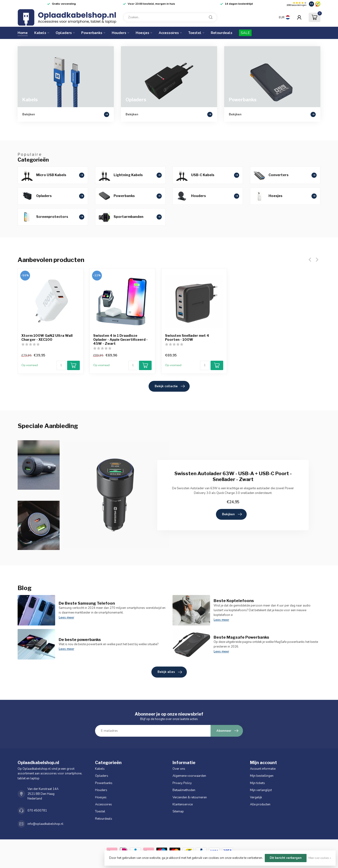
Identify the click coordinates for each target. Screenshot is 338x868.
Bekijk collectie (170, 386)
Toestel (195, 33)
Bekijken (232, 514)
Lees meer (66, 618)
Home (23, 33)
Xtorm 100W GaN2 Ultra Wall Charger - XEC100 (47, 338)
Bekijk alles (170, 672)
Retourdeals (222, 33)
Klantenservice (183, 804)
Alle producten (260, 804)
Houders (119, 33)
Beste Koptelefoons (234, 601)
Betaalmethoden (184, 790)
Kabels (40, 33)
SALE (245, 33)
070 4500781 (37, 811)
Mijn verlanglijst (261, 790)
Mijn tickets (257, 783)
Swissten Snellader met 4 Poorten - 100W (187, 338)
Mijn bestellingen (262, 776)
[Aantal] (61, 365)
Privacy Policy (182, 783)
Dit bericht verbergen (286, 858)
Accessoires (169, 33)
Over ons (179, 769)
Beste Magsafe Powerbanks (241, 637)
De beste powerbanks (80, 640)
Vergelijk (256, 797)
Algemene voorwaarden (189, 776)
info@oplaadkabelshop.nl (45, 824)
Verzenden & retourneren (190, 797)
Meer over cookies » (320, 858)
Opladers (64, 33)
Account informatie (263, 769)
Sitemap (178, 811)
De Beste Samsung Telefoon (87, 603)
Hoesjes (142, 33)
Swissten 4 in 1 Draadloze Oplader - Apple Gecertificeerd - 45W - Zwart (120, 340)
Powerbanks (92, 33)
